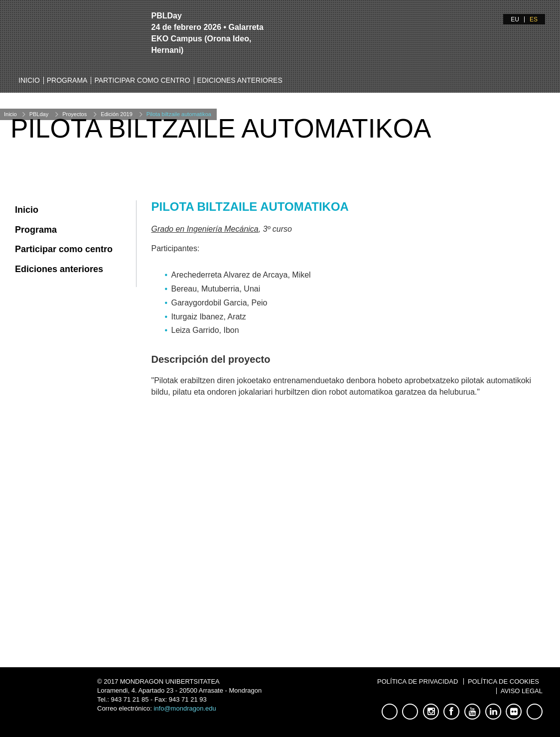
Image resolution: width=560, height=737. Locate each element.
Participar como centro (142, 80)
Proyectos (74, 114)
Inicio (29, 80)
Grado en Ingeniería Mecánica (205, 229)
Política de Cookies (503, 681)
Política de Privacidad (418, 681)
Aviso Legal (522, 691)
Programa (67, 80)
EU (515, 19)
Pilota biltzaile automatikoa (179, 114)
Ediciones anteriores (240, 80)
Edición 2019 (117, 114)
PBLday (39, 114)
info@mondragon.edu (185, 708)
